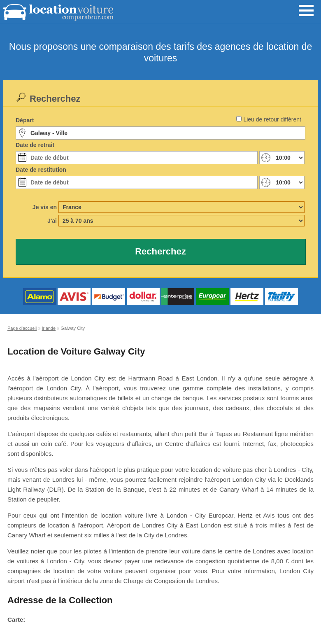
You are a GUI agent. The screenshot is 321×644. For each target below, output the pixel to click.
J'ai (52, 221)
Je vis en (45, 207)
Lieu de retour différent (272, 119)
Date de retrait (35, 145)
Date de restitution (41, 170)
